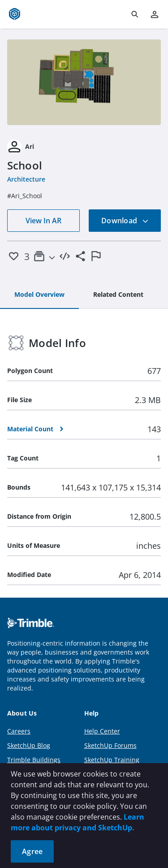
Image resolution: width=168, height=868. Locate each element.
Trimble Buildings (34, 760)
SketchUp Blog (29, 745)
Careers (19, 731)
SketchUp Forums (110, 745)
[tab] (39, 295)
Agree (32, 851)
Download (125, 221)
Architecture (26, 179)
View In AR (43, 221)
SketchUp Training (112, 760)
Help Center (102, 731)
